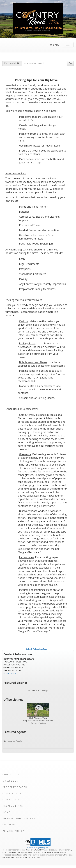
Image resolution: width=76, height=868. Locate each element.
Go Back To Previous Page (36, 649)
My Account (11, 781)
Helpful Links (13, 806)
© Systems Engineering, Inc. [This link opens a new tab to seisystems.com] (38, 847)
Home (6, 812)
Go (70, 63)
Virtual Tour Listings (19, 818)
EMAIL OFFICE (10, 673)
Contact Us (11, 775)
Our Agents (11, 800)
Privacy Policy (13, 831)
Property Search (15, 787)
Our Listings (12, 793)
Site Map (9, 825)
